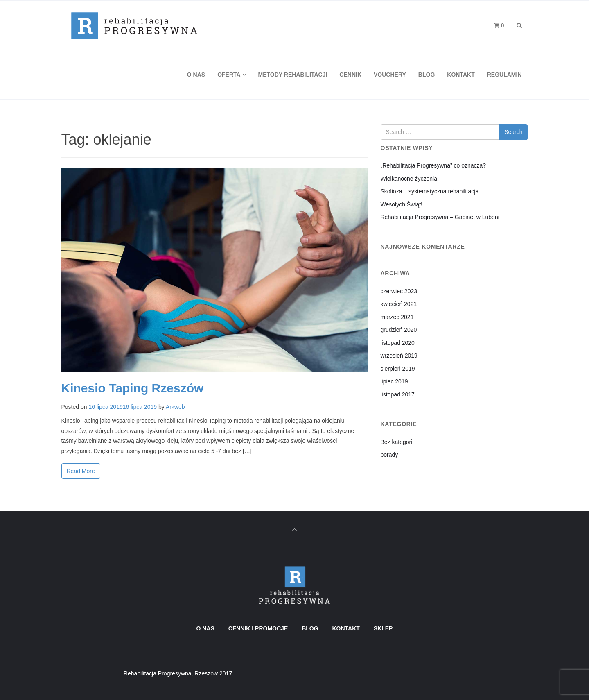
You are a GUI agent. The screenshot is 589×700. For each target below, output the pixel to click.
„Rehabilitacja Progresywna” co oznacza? (433, 165)
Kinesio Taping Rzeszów (133, 388)
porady (389, 455)
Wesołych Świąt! (402, 204)
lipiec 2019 (394, 381)
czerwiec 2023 (399, 291)
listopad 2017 (398, 394)
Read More (81, 471)
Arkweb (175, 407)
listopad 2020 (398, 343)
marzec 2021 (397, 317)
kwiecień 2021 (399, 304)
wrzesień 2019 (399, 356)
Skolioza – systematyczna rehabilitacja (430, 191)
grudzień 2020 (399, 330)
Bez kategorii (397, 442)
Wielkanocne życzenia (409, 179)
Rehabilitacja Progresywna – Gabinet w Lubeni (440, 217)
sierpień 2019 (398, 369)
